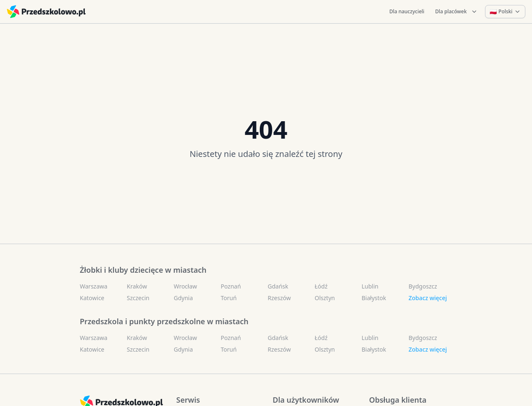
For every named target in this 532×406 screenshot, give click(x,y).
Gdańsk (278, 286)
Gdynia (183, 298)
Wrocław (185, 286)
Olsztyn (325, 298)
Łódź (321, 286)
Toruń (229, 298)
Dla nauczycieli (407, 11)
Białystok (374, 298)
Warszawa (94, 286)
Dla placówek (456, 11)
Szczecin (138, 298)
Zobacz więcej (428, 298)
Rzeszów (279, 298)
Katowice (92, 298)
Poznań (231, 286)
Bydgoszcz (423, 286)
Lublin (370, 286)
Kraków (137, 286)
